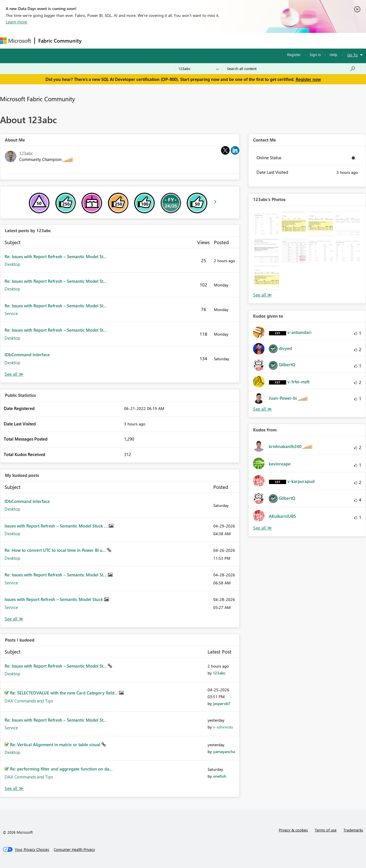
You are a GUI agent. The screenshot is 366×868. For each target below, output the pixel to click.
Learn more (16, 22)
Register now (308, 79)
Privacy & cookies (293, 830)
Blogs (194, 40)
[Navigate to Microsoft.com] (15, 41)
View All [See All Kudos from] (262, 528)
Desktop (12, 264)
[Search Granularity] (199, 69)
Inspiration (120, 40)
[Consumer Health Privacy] (74, 849)
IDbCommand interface (27, 355)
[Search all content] (291, 69)
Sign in (315, 54)
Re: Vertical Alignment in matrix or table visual (56, 744)
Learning (216, 40)
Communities (169, 40)
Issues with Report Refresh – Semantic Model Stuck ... (57, 526)
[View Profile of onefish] (220, 776)
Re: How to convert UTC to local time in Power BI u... (56, 550)
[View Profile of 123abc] (219, 673)
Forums (95, 40)
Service (11, 313)
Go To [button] (353, 55)
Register (294, 54)
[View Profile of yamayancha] (224, 751)
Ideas (143, 40)
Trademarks (353, 830)
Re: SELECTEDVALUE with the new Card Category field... (64, 693)
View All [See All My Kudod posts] (14, 619)
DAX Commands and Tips (29, 701)
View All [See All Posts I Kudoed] (14, 788)
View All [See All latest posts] (14, 374)
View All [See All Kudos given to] (262, 409)
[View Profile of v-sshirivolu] (223, 727)
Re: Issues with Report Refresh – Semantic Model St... (56, 256)
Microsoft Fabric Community (37, 99)
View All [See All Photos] (262, 295)
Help (334, 54)
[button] (266, 224)
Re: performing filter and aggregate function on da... (61, 769)
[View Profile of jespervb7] (222, 703)
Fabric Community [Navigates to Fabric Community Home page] (60, 41)
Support (240, 40)
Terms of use (326, 830)
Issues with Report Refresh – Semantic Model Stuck (54, 599)
